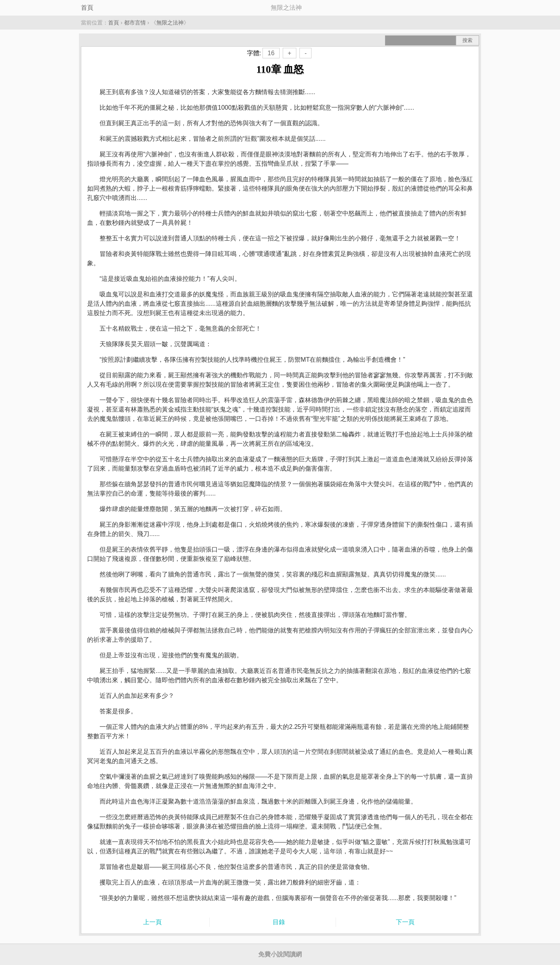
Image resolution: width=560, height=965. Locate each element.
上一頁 (152, 922)
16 (271, 53)
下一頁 (405, 922)
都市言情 (135, 23)
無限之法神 (170, 23)
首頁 (87, 8)
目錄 (279, 922)
